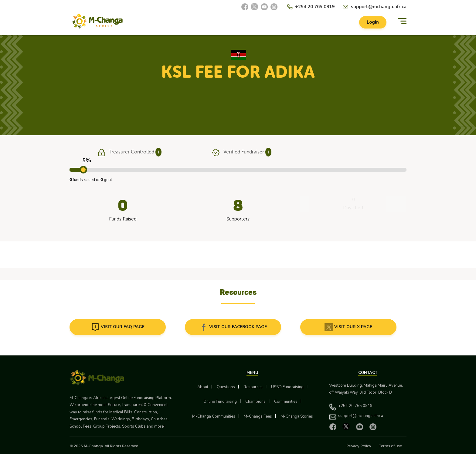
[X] (254, 7)
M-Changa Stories (297, 416)
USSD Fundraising (287, 387)
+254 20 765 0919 (315, 7)
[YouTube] (264, 7)
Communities (286, 402)
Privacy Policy (359, 446)
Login (371, 23)
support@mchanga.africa (379, 7)
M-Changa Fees (258, 416)
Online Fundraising (220, 402)
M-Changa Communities (214, 416)
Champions (255, 402)
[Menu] (402, 22)
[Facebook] (245, 7)
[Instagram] (274, 7)
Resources (253, 387)
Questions (226, 387)
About (203, 387)
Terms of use (390, 446)
